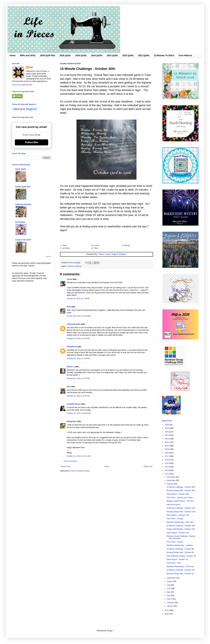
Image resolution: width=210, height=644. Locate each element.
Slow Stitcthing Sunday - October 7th (181, 556)
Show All (48, 257)
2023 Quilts (112, 55)
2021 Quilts (144, 55)
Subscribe (31, 142)
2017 (167, 456)
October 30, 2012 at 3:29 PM (78, 339)
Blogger (110, 631)
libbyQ (127, 245)
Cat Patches (20, 222)
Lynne (69, 279)
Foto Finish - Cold (174, 563)
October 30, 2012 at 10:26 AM (79, 316)
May (169, 592)
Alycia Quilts (21, 169)
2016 (167, 460)
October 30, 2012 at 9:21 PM (78, 396)
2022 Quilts (128, 55)
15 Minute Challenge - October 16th (181, 526)
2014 (167, 467)
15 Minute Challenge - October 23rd (181, 508)
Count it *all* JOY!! (23, 240)
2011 (167, 610)
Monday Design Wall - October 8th (180, 552)
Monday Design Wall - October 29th (181, 491)
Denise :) (71, 367)
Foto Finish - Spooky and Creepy (180, 498)
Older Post (148, 466)
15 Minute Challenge (74, 266)
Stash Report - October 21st (178, 515)
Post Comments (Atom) (80, 471)
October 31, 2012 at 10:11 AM (79, 456)
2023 (167, 435)
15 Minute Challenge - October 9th (180, 549)
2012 (167, 474)
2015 (167, 463)
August (170, 581)
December (171, 477)
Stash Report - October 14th (178, 533)
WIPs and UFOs (28, 55)
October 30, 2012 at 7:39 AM (78, 299)
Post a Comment (70, 461)
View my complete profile (22, 85)
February (171, 603)
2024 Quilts (97, 55)
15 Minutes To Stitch (164, 55)
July (169, 585)
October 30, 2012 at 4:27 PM (78, 378)
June (169, 588)
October (170, 484)
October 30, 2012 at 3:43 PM (78, 358)
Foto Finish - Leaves (175, 542)
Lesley (96, 245)
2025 (167, 428)
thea (69, 387)
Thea (96, 248)
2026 (167, 425)
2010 (167, 614)
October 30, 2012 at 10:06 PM (79, 413)
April (169, 595)
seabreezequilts (73, 324)
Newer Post (65, 466)
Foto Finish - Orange (175, 519)
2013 (167, 470)
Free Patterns (185, 55)
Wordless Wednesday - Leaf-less (180, 545)
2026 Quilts (65, 55)
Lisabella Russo (74, 404)
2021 (167, 442)
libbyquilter (72, 421)
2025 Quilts (81, 55)
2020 (167, 446)
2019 (167, 449)
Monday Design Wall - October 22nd (181, 512)
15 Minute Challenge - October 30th (181, 487)
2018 (167, 453)
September (172, 578)
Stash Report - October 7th (177, 559)
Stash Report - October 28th (178, 494)
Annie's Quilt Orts (23, 187)
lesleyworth (72, 347)
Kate (65, 245)
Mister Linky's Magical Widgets (112, 254)
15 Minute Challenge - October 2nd (181, 570)
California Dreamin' (23, 204)
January (170, 606)
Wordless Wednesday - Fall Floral (180, 567)
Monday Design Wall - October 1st (180, 574)
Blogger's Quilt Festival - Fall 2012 (180, 501)
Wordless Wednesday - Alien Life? (180, 522)
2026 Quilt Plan (48, 55)
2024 (167, 432)
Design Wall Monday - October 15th (181, 529)
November (171, 480)
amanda (66, 248)
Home (13, 55)
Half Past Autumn (173, 505)
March (170, 599)
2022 (167, 439)
